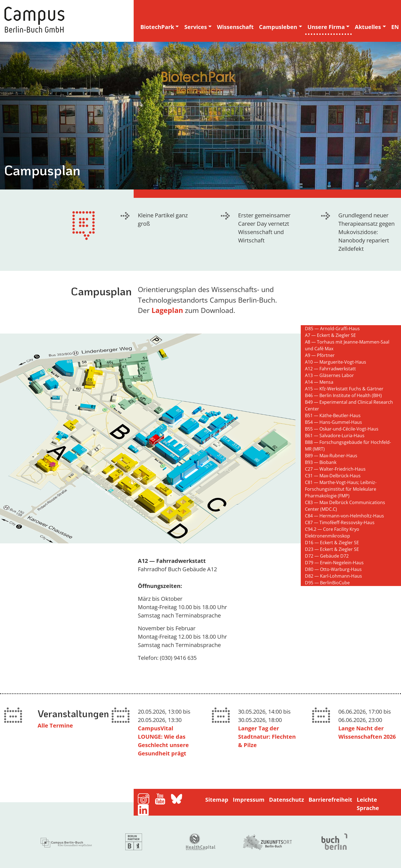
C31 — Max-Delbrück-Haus (333, 476)
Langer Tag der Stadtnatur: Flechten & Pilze (267, 737)
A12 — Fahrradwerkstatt (330, 369)
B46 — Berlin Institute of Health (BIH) (343, 395)
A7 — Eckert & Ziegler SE (330, 335)
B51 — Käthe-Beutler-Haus (333, 415)
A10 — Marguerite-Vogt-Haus (336, 362)
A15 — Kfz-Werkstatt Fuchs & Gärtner (344, 389)
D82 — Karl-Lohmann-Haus (333, 576)
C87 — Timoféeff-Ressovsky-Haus (340, 522)
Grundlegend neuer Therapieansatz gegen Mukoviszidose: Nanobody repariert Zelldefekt (366, 232)
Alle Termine (55, 725)
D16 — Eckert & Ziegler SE (332, 543)
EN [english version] (395, 27)
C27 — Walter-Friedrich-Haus (335, 469)
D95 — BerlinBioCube (327, 583)
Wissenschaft (235, 27)
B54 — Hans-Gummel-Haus (333, 422)
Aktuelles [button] (368, 27)
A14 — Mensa (319, 382)
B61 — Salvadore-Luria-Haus (335, 436)
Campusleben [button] (278, 27)
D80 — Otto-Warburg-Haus (333, 569)
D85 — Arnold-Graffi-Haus (332, 329)
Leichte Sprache (368, 804)
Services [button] (196, 27)
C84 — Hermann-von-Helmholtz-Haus (344, 516)
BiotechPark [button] (157, 27)
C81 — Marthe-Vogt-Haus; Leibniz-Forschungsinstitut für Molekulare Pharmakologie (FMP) (341, 489)
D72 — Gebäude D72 (327, 556)
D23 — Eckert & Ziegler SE (332, 549)
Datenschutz (287, 800)
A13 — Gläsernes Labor (329, 375)
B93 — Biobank (321, 462)
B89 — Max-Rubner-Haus (331, 456)
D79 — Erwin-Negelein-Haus (334, 563)
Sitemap (217, 800)
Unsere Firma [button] (326, 27)
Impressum (249, 800)
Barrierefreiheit (330, 800)
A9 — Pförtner (320, 355)
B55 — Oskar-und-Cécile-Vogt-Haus (342, 429)
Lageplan (168, 310)
